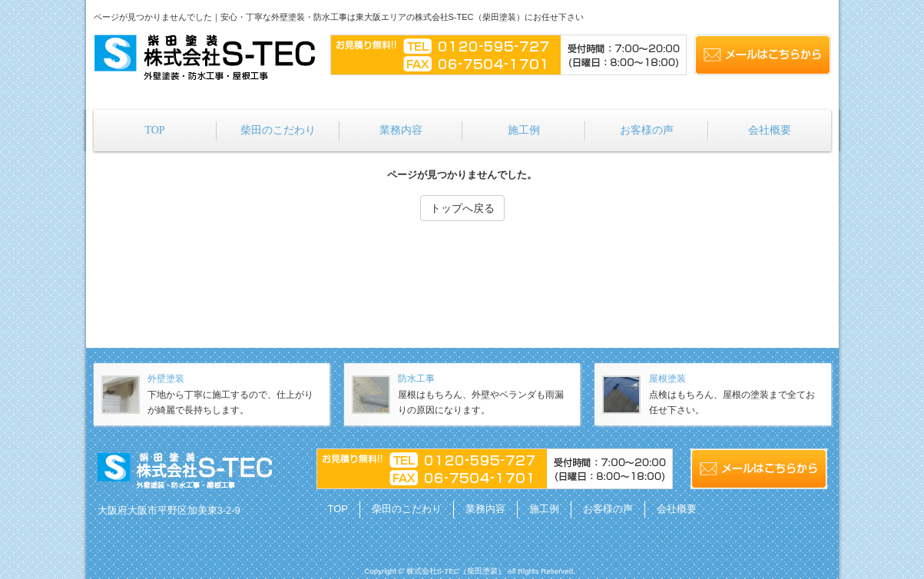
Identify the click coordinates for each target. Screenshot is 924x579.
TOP (338, 509)
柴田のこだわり (407, 509)
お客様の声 (608, 509)
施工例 (544, 509)
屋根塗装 (667, 379)
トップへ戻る (462, 208)
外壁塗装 (166, 379)
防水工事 (416, 379)
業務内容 (485, 509)
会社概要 (677, 509)
